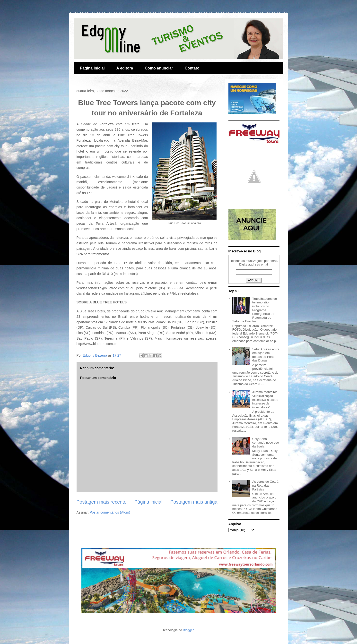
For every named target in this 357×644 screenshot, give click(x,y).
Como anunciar (159, 68)
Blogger (188, 630)
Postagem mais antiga (194, 502)
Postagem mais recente (102, 502)
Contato (192, 68)
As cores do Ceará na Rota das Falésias (265, 485)
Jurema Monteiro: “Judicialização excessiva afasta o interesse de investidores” (265, 399)
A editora (125, 68)
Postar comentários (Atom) (110, 512)
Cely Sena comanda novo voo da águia (266, 443)
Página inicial (92, 68)
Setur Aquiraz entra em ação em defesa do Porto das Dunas (266, 355)
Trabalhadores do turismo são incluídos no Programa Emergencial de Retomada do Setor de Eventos (255, 310)
